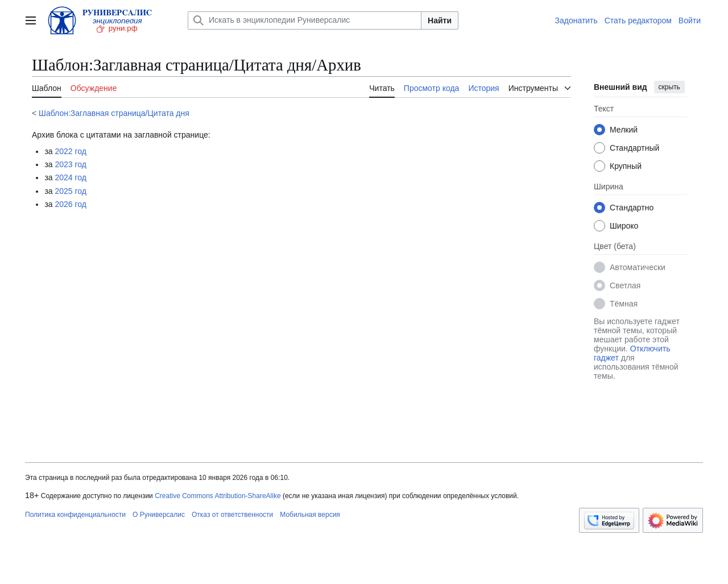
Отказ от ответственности (232, 515)
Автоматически (638, 267)
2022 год (71, 151)
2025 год (71, 191)
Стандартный (634, 148)
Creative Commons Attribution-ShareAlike (218, 496)
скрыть (669, 87)
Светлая (625, 285)
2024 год (71, 177)
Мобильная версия (310, 515)
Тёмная (624, 304)
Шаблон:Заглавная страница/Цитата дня (114, 113)
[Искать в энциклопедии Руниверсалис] (305, 20)
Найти (440, 20)
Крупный (626, 166)
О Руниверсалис (159, 515)
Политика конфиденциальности (75, 515)
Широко (624, 226)
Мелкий (624, 130)
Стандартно (632, 208)
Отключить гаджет (632, 353)
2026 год (71, 204)
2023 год (71, 164)
